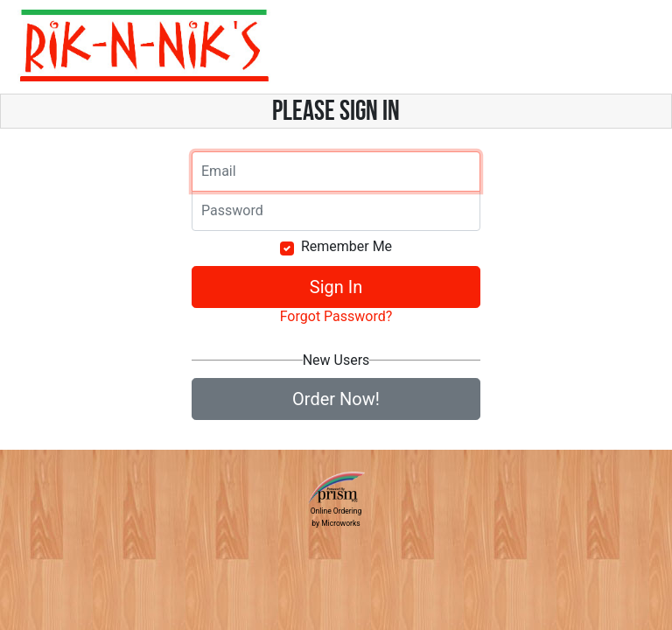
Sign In (336, 287)
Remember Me (346, 246)
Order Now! (336, 399)
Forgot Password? (336, 316)
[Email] (336, 171)
